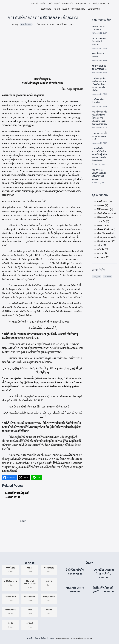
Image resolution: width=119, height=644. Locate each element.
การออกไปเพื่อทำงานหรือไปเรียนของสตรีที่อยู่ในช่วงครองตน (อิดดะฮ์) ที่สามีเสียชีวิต (99, 154)
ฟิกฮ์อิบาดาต (83, 4)
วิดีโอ (100, 245)
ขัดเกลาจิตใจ (68, 4)
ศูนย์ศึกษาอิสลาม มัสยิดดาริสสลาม (41, 638)
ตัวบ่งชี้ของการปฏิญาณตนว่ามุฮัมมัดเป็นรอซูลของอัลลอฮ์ (99, 174)
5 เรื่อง (30, 584)
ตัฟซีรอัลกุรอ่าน (78, 9)
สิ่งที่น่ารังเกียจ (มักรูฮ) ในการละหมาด (99, 67)
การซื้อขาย (103, 201)
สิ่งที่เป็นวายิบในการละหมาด (98, 27)
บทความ (102, 225)
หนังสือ (66, 9)
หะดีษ (43, 4)
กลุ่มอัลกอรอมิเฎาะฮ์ (18, 493)
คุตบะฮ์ (57, 9)
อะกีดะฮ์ (34, 4)
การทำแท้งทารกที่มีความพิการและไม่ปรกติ (100, 136)
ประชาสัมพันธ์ (94, 9)
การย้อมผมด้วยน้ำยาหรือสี (98, 101)
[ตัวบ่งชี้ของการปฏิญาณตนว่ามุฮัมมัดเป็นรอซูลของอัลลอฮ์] (113, 172)
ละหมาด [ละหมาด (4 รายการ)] (108, 276)
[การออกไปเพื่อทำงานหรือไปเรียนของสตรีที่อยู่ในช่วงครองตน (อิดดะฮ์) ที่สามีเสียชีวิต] (113, 151)
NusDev (89, 638)
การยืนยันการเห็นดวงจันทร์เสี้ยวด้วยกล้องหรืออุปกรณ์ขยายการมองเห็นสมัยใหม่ (99, 84)
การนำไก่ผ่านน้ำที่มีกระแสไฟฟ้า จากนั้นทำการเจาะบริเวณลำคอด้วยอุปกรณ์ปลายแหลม (99, 118)
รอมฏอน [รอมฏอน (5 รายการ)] (97, 276)
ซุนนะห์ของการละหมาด (98, 55)
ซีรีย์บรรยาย (46, 9)
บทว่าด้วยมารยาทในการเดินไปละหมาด (99, 41)
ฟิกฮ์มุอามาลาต (101, 4)
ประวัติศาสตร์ (54, 4)
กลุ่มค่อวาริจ (14, 497)
